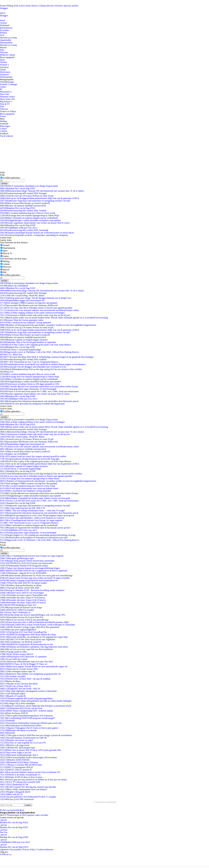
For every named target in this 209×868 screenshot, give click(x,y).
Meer (2, 119)
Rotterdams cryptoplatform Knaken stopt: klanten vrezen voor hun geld (35, 498)
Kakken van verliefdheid (14, 286)
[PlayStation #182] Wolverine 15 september (23, 657)
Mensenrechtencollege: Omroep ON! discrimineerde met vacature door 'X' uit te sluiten (42, 191)
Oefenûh (7, 721)
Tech (2, 35)
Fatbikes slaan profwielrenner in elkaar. (21, 585)
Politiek (3, 33)
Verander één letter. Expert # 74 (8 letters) (23, 598)
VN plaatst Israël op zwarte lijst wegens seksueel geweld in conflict (33, 456)
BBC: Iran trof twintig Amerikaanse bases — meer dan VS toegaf (32, 510)
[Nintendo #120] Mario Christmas (19, 762)
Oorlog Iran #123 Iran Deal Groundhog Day (23, 632)
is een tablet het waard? (14, 659)
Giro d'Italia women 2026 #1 (17, 654)
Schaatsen (4, 75)
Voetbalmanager (7, 82)
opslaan (4, 183)
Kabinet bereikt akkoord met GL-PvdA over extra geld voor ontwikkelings (36, 576)
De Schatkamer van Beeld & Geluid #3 (21, 642)
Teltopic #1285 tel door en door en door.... (22, 777)
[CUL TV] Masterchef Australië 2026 (20, 782)
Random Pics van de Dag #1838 (18, 503)
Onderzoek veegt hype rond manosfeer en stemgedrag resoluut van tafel (35, 201)
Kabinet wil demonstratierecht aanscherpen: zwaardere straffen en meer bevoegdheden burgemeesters (48, 325)
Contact (3, 129)
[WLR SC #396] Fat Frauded (17, 610)
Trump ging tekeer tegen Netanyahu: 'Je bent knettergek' (28, 389)
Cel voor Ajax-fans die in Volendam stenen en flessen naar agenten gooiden (36, 308)
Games (3, 87)
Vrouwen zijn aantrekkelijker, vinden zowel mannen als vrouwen (32, 518)
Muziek (3, 47)
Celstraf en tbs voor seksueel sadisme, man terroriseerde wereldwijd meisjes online (39, 310)
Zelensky (8, 733)
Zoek (16, 6)
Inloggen (4, 8)
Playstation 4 (6, 92)
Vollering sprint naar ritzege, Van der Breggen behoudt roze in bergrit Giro (36, 298)
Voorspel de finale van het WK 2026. (20, 588)
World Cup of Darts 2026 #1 (16, 686)
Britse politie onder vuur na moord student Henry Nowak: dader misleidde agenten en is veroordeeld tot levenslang (54, 318)
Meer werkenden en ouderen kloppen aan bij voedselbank (29, 218)
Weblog (10, 6)
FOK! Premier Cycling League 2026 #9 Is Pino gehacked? (30, 627)
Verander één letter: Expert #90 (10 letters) (23, 603)
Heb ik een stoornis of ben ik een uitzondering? (24, 620)
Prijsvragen (5, 126)
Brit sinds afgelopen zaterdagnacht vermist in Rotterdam (28, 691)
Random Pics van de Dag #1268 (18, 471)
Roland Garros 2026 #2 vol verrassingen (22, 593)
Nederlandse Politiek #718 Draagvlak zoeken (24, 566)
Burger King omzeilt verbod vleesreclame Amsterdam (27, 561)
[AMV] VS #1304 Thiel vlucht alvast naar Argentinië (27, 639)
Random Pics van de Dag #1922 (18, 188)
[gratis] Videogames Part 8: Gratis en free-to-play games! (29, 728)
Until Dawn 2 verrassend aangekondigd (20, 350)
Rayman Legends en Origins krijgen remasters (24, 340)
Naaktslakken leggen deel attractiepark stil (22, 300)
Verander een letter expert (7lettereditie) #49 (24, 595)
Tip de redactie (6, 136)
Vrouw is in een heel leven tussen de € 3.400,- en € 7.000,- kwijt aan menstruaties (39, 391)
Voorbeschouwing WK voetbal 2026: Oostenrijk (24, 230)
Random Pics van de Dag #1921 (18, 208)
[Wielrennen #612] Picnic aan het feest (21, 708)
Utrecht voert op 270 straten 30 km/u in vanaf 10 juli (27, 196)
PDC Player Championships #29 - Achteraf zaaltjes (27, 711)
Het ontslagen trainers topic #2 (18, 671)
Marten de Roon (10, 681)
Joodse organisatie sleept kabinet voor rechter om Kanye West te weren (35, 223)
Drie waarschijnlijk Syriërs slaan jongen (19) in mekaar (28, 757)
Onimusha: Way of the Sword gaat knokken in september (28, 342)
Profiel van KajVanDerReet (12, 810)
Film (2, 50)
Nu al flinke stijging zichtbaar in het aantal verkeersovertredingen (32, 313)
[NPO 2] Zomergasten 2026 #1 (17, 767)
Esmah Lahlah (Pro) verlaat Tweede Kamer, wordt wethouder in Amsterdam (37, 625)
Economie (4, 30)
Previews (59, 6)
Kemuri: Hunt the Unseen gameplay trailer (22, 320)
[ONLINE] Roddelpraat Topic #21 (18, 605)
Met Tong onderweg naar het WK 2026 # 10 (22, 508)
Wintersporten (6, 77)
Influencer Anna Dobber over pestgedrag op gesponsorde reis (30, 674)
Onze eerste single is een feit (16, 753)
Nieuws (35, 6)
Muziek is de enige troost (15, 745)
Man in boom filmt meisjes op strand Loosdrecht (25, 203)
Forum (3, 6)
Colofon (4, 131)
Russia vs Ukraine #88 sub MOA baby (21, 765)
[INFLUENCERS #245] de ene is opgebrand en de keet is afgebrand (34, 571)
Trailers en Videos (8, 111)
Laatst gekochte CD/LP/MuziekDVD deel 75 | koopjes (28, 797)
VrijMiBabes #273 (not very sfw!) (19, 530)
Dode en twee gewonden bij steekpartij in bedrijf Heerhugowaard (32, 404)
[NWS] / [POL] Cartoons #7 (16, 770)
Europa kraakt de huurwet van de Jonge (21, 607)
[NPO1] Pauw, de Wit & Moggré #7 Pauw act (24, 664)
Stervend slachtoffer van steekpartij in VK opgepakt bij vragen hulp (34, 637)
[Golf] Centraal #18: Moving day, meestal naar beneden (28, 787)
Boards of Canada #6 (13, 696)
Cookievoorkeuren (45, 849)
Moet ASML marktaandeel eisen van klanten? (24, 789)
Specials (67, 6)
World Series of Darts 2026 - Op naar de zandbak (25, 679)
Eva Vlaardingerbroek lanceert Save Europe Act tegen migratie (31, 520)
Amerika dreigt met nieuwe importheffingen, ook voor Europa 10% (33, 615)
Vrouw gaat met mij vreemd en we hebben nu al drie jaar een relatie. (34, 780)
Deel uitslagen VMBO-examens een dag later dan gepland (29, 303)
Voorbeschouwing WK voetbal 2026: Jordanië (23, 211)
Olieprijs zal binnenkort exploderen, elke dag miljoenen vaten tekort (34, 647)
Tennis (3, 70)
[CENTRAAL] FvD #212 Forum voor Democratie (26, 563)
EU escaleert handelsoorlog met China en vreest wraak (28, 213)
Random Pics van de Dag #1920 (18, 225)
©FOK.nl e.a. (6, 854)
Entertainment (6, 43)
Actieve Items (25, 6)
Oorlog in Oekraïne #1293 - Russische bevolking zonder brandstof (32, 590)
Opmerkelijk (6, 40)
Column (6, 264)
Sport (2, 60)
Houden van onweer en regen (16, 740)
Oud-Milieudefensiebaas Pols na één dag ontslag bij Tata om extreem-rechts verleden (41, 369)
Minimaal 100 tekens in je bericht (18, 730)
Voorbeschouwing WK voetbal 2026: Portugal (23, 193)
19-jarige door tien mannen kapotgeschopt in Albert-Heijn (30, 215)
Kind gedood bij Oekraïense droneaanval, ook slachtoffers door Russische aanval (39, 401)
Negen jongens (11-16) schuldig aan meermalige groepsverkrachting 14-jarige (38, 535)
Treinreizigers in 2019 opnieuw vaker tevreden (28, 815)
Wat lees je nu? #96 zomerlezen (17, 799)
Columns (43, 6)
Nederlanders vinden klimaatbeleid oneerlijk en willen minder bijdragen (36, 701)
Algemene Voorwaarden (11, 849)
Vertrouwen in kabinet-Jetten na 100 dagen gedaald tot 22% (30, 384)
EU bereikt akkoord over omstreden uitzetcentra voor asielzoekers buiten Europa (39, 386)
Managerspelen (7, 79)
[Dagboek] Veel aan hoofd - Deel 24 (20, 689)
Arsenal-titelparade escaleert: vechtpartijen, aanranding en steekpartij (34, 235)
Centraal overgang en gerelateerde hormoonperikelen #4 (29, 580)
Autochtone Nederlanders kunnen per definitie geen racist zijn (31, 723)
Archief (75, 6)
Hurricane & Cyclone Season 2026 (19, 669)
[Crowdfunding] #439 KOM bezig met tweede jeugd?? (28, 718)
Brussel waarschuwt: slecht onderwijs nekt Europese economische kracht (36, 706)
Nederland (5, 25)
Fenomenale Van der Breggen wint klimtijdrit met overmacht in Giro (33, 367)
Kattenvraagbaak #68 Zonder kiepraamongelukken (26, 698)
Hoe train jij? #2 (11, 794)
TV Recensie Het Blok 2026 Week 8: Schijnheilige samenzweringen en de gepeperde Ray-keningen (47, 357)
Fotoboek (4, 124)
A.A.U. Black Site (11, 355)
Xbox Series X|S (7, 99)
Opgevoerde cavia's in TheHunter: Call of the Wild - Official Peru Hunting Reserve (40, 352)
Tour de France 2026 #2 (14, 713)
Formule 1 (5, 65)
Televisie (4, 52)
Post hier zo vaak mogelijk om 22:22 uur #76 (23, 743)
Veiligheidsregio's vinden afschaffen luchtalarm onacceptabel (30, 220)
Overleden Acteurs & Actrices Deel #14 (22, 617)
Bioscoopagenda (7, 57)
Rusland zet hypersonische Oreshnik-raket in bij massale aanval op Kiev (35, 528)
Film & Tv (7, 253)
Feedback (4, 134)
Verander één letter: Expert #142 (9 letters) (23, 600)
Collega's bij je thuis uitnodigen (17, 703)
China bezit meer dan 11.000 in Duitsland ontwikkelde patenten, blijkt (34, 622)
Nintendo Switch (7, 97)
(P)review (7, 267)
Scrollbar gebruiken (11, 178)
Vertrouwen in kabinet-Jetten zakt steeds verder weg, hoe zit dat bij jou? (35, 315)
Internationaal (6, 28)
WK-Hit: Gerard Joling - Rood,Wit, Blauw (22, 296)
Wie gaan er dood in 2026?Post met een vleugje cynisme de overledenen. (36, 735)
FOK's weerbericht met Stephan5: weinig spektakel (26, 323)
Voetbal (3, 62)
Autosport (4, 67)
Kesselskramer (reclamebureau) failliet (21, 725)
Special (6, 270)
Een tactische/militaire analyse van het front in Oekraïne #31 (30, 772)
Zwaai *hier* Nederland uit (15, 612)
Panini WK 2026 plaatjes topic (18, 748)
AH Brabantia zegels (13, 694)
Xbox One (5, 94)
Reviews (51, 6)
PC (1, 89)
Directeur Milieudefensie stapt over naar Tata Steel (26, 662)
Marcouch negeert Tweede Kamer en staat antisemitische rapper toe (34, 666)
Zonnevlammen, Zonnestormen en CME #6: (24, 738)
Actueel (3, 23)
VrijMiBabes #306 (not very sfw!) (19, 228)
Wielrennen (5, 72)
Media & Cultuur (8, 55)
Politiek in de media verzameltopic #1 (20, 775)
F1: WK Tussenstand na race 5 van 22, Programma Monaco (29, 362)
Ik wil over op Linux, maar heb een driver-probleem (26, 649)
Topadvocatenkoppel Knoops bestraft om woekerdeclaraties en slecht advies (37, 233)
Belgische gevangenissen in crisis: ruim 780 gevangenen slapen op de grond (37, 515)
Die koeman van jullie (13, 676)
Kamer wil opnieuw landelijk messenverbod (23, 206)
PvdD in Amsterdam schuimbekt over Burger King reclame (29, 186)
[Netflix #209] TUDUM (15, 760)
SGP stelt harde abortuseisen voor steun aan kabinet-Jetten (29, 488)
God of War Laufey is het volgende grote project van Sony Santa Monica (35, 345)
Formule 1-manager (9, 84)
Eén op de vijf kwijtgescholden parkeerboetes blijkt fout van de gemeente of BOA (40, 198)
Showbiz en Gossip (8, 38)
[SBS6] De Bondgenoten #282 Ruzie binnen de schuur (28, 635)
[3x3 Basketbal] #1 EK (14, 784)
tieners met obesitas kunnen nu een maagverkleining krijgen (30, 568)
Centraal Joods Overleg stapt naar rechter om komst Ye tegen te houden (35, 578)
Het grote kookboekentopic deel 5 (19, 755)
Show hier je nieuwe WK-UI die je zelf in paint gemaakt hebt (30, 750)
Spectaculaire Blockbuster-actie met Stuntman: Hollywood (29, 305)
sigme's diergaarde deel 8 (15, 792)
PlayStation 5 (6, 102)
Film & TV (5, 104)
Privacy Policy (29, 849)
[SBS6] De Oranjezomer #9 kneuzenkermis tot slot (26, 644)
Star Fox (7, 372)
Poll (5, 272)
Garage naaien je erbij (13, 652)
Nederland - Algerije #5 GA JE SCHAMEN (23, 573)
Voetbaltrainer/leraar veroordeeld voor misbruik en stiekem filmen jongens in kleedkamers (43, 364)
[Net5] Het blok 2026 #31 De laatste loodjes (24, 583)
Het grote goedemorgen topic (17, 558)
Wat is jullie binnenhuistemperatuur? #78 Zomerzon (26, 716)
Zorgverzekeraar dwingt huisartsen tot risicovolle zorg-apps (30, 459)
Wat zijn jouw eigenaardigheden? (18, 630)
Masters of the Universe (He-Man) (19, 684)
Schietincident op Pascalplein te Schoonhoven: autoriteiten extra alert (34, 538)
